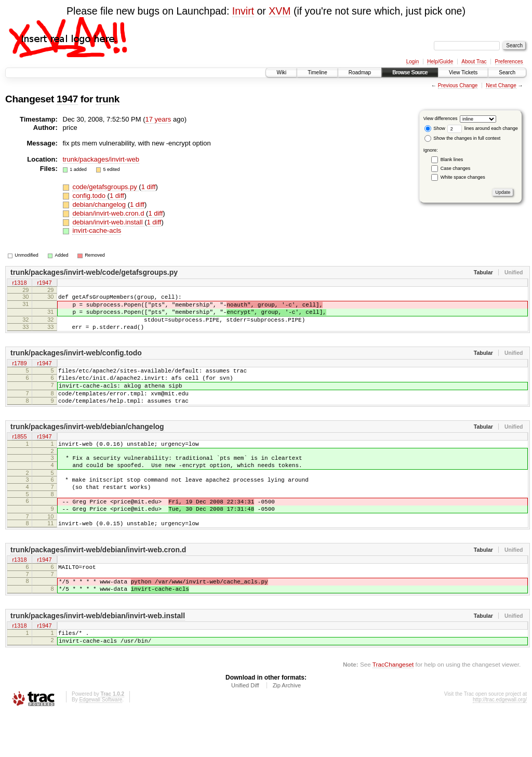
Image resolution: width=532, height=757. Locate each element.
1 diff (149, 187)
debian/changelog (100, 204)
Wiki (281, 72)
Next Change (501, 85)
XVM (280, 11)
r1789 (19, 373)
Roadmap (360, 72)
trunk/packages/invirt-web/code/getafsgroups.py (94, 272)
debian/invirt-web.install (108, 222)
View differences (441, 118)
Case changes (456, 168)
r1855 (19, 456)
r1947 (44, 283)
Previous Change (458, 85)
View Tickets (463, 72)
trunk (108, 99)
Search (507, 72)
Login (413, 62)
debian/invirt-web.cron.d (109, 213)
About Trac (474, 62)
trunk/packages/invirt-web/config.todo (76, 362)
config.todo (90, 196)
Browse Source (410, 72)
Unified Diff (245, 729)
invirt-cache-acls (97, 230)
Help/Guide (440, 62)
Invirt (243, 11)
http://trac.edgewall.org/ (500, 743)
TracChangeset (393, 708)
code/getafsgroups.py (105, 187)
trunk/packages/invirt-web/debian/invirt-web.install (98, 655)
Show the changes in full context (463, 138)
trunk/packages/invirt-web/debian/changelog (87, 445)
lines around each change (483, 128)
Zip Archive (287, 729)
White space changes (463, 177)
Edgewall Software (101, 743)
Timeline (317, 72)
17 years (158, 119)
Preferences (509, 62)
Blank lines (452, 160)
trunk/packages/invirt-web (101, 159)
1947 (67, 99)
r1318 (19, 283)
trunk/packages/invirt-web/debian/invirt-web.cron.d (98, 582)
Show (435, 128)
